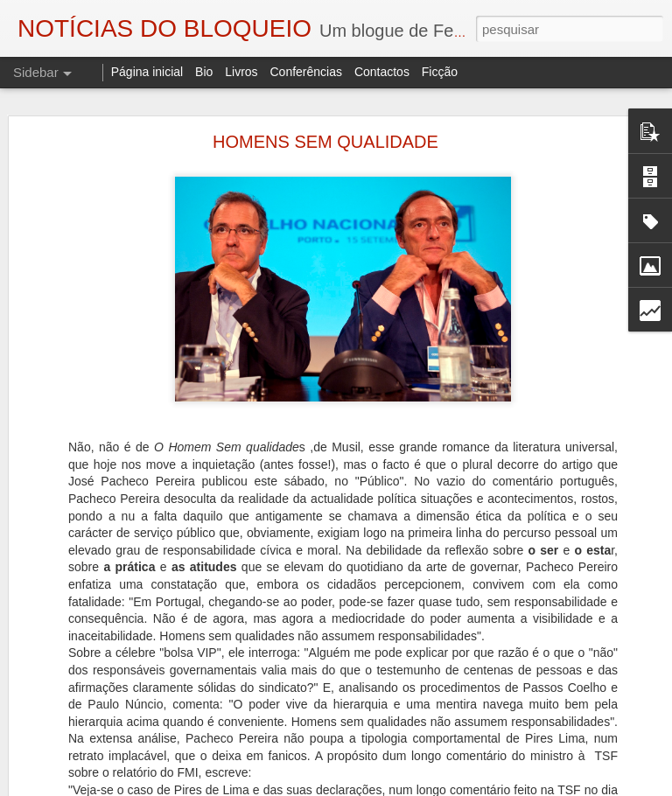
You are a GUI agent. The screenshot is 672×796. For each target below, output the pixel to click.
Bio (204, 72)
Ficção (440, 72)
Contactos (382, 72)
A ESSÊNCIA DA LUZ (94, 776)
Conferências (306, 72)
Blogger (476, 786)
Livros (241, 72)
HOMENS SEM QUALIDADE (325, 111)
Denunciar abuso (534, 786)
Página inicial (147, 72)
